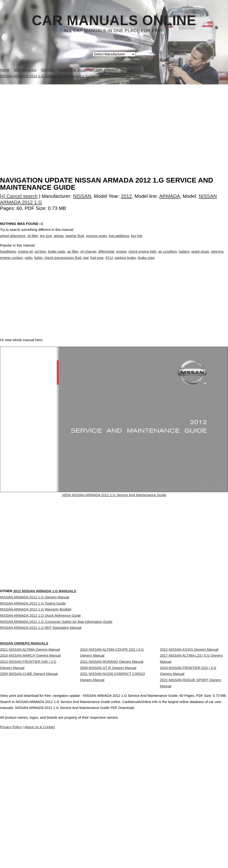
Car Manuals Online (114, 20)
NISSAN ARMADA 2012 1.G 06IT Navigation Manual (41, 700)
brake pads (57, 257)
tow (86, 262)
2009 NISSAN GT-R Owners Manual (108, 757)
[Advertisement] (114, 120)
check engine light (142, 257)
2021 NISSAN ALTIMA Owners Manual (30, 730)
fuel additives (119, 241)
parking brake (125, 262)
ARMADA (170, 196)
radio (29, 262)
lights (38, 262)
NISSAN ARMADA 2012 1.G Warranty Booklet (36, 668)
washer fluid (75, 241)
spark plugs (200, 257)
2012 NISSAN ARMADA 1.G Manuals (63, 632)
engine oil (25, 257)
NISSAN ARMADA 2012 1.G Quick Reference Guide (40, 679)
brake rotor (146, 262)
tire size (46, 241)
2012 (126, 196)
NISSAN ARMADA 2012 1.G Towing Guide (33, 658)
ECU (109, 262)
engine (121, 257)
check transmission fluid (63, 262)
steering (217, 257)
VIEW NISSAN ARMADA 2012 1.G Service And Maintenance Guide (114, 511)
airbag (59, 241)
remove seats (96, 241)
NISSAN (82, 196)
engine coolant (11, 262)
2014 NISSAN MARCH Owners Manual (30, 741)
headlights (8, 257)
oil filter (33, 241)
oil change (88, 257)
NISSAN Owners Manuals (34, 714)
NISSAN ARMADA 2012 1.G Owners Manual (35, 647)
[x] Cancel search (19, 196)
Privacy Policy (95, 851)
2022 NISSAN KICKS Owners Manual (189, 730)
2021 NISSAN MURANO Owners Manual (112, 747)
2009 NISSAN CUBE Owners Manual (29, 768)
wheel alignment (13, 241)
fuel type (97, 262)
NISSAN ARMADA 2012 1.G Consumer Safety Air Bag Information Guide (56, 689)
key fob (137, 241)
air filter (73, 257)
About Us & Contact (128, 851)
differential (106, 257)
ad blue (40, 257)
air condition (168, 257)
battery (184, 257)
